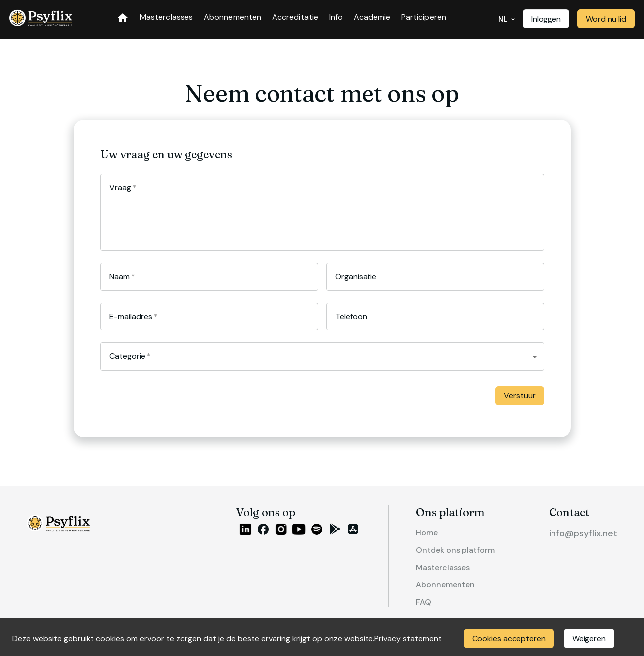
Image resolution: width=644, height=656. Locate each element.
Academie (372, 18)
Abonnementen (232, 18)
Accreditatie (295, 18)
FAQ (436, 595)
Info (336, 18)
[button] (322, 357)
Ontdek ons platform (464, 547)
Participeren (424, 18)
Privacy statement (408, 638)
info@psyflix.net (586, 532)
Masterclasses (166, 18)
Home (439, 532)
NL (507, 20)
